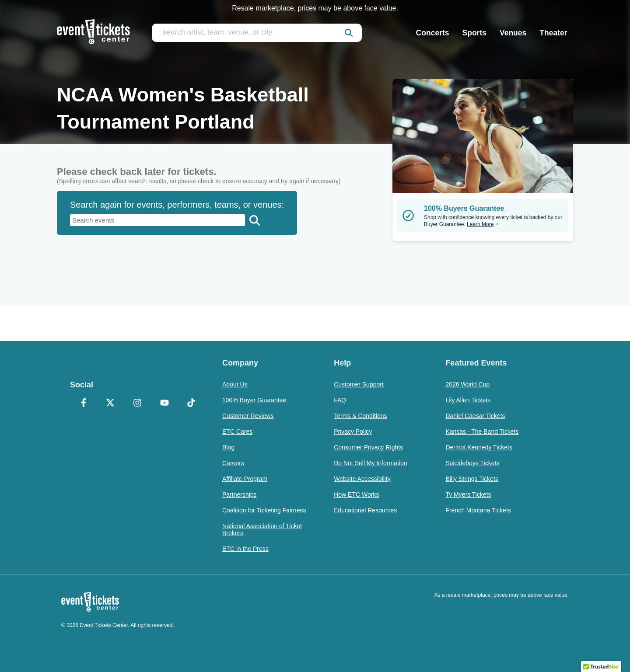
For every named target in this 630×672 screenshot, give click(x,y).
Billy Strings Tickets (472, 479)
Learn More (483, 224)
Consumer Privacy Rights (368, 447)
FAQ (340, 400)
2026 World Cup (467, 384)
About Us (235, 384)
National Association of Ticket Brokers (262, 529)
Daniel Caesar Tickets (475, 416)
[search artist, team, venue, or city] (257, 33)
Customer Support (359, 384)
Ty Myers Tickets (468, 494)
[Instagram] (137, 404)
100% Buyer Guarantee (254, 400)
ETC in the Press (245, 549)
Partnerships (240, 494)
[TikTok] (191, 404)
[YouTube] (164, 404)
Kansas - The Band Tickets (482, 432)
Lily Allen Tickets (468, 400)
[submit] (349, 33)
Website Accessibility (362, 479)
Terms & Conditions (360, 416)
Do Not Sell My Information (370, 463)
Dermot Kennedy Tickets (479, 447)
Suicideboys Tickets (472, 463)
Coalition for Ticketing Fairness (264, 510)
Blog (228, 447)
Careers (233, 463)
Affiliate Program (245, 479)
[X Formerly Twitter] (111, 404)
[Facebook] (84, 404)
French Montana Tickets (478, 510)
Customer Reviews (248, 416)
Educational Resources (365, 510)
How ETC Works (356, 494)
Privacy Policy (353, 432)
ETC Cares (237, 432)
